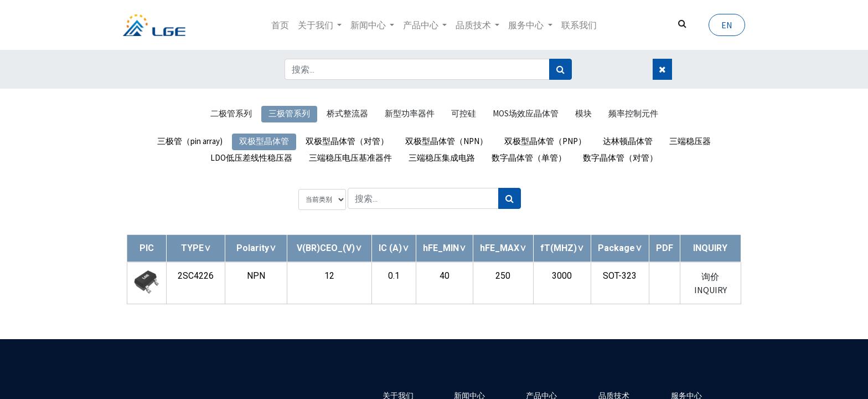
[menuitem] (280, 25)
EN (723, 25)
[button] (196, 248)
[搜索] (560, 69)
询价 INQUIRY (711, 283)
